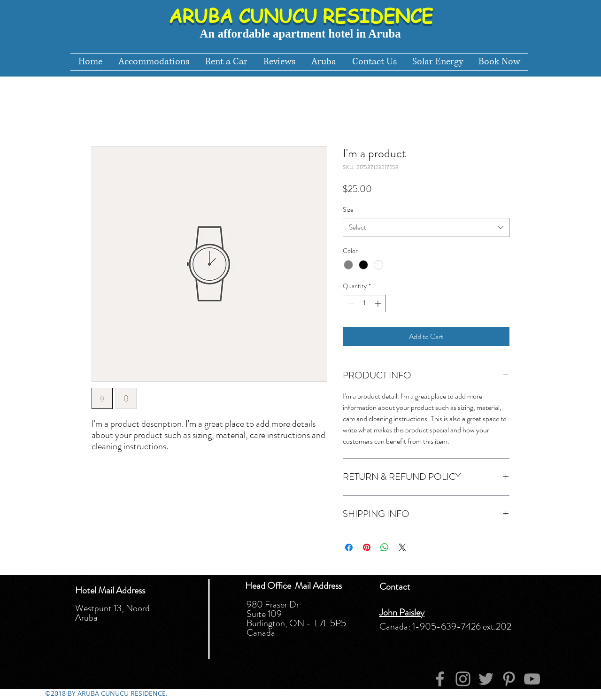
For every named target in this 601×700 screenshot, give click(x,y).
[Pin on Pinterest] (367, 547)
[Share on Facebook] (349, 547)
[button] (324, 62)
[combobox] (426, 227)
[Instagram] (463, 679)
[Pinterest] (509, 679)
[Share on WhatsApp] (385, 547)
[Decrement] (350, 304)
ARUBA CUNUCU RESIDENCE (301, 15)
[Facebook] (440, 679)
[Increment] (379, 304)
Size (348, 209)
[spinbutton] (364, 304)
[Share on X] (402, 547)
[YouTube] (532, 679)
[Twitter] (486, 679)
